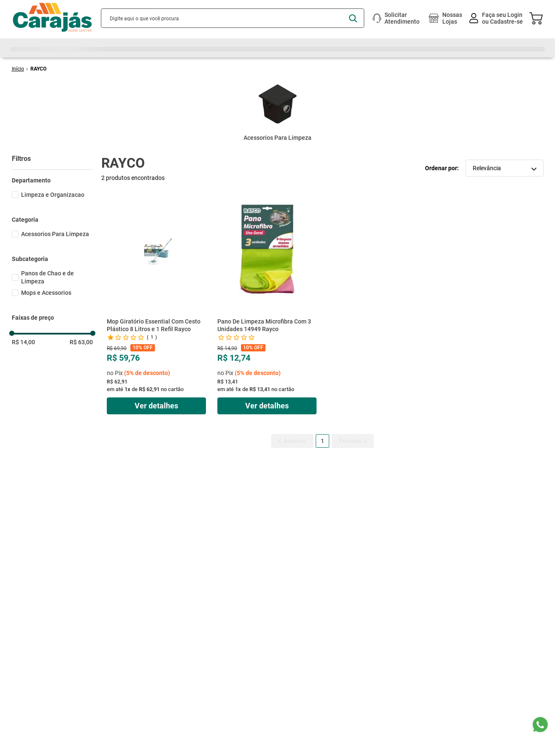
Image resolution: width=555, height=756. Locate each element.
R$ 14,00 (23, 342)
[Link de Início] (18, 69)
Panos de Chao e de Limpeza (47, 277)
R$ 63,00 (81, 342)
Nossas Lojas (452, 18)
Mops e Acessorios (46, 293)
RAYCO (38, 69)
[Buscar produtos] (353, 18)
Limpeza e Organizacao (53, 195)
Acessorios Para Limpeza (55, 234)
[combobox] (233, 18)
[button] (52, 180)
